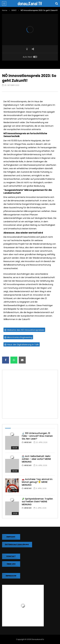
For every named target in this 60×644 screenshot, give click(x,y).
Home (5, 10)
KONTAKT (11, 556)
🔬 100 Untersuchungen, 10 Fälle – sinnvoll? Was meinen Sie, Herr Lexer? (37, 436)
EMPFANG (11, 537)
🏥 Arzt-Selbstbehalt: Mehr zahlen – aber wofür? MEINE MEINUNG (36, 459)
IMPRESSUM (11, 576)
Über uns (11, 564)
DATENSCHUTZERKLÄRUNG (17, 545)
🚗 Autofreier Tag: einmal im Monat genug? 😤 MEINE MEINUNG (37, 482)
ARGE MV (28, 442)
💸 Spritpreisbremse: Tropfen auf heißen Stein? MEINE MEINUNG (37, 502)
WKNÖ (14, 10)
